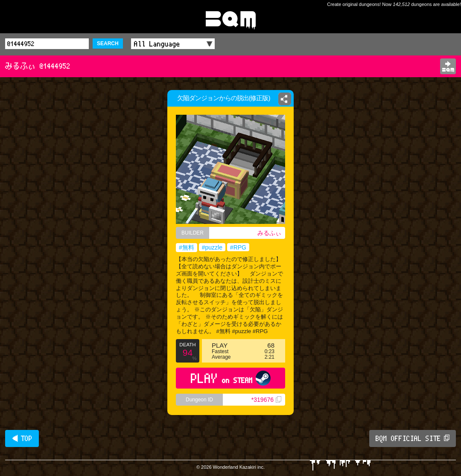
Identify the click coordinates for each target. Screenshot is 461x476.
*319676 (266, 400)
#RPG (238, 247)
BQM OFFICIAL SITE (413, 438)
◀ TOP (22, 438)
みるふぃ (269, 233)
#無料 (187, 247)
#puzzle (212, 247)
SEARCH (108, 44)
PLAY (231, 378)
